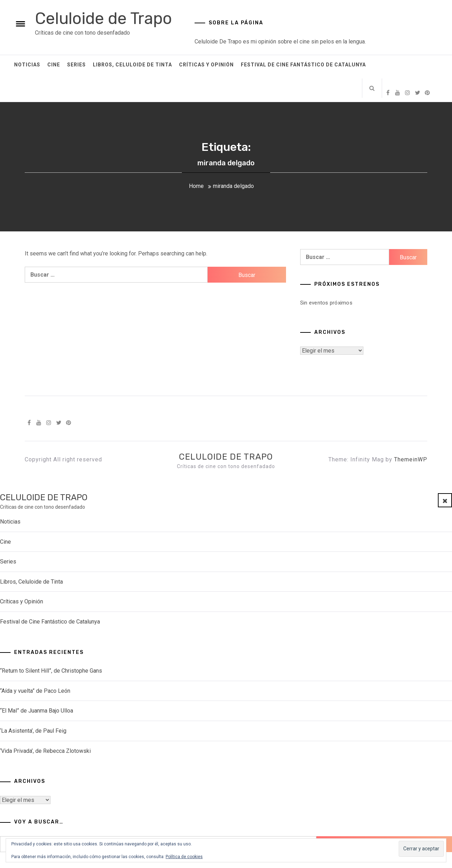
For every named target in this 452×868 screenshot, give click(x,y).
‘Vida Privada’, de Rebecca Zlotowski (45, 751)
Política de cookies (184, 857)
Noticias (27, 65)
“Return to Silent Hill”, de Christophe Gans (51, 671)
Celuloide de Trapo (103, 19)
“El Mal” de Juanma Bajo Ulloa (37, 711)
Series (76, 65)
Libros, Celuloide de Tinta (132, 65)
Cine (54, 65)
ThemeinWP (411, 459)
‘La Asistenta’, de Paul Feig (33, 731)
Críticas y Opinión (206, 65)
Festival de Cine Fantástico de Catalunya (303, 65)
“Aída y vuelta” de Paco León (35, 691)
